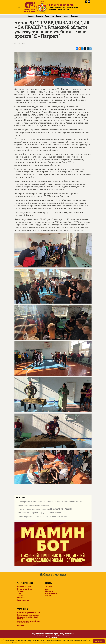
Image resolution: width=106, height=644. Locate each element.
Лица (47, 16)
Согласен (99, 641)
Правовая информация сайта (40, 642)
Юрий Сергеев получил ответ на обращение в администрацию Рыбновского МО (49, 502)
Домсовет (21, 625)
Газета (66, 16)
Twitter (20, 596)
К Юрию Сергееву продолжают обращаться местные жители (41, 517)
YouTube (48, 596)
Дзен (19, 593)
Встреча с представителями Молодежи (43, 509)
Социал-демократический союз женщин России (29, 622)
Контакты (74, 16)
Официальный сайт (24, 587)
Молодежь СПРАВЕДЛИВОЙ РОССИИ (28, 618)
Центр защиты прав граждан (28, 615)
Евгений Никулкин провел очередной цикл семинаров (38, 513)
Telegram (21, 591)
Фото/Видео (56, 16)
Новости (40, 16)
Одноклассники (23, 600)
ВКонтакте (21, 598)
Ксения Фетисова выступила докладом (32, 506)
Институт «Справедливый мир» (29, 613)
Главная (31, 16)
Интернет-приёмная (25, 589)
